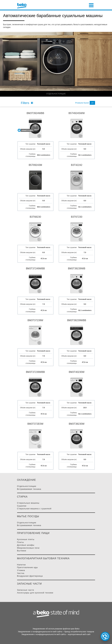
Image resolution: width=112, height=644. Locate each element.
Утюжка (21, 570)
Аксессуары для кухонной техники (35, 593)
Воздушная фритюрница (30, 576)
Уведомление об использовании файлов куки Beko (56, 629)
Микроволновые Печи (28, 548)
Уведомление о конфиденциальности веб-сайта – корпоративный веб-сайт (56, 634)
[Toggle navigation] (91, 5)
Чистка (21, 573)
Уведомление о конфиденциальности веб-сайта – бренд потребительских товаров (56, 632)
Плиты (21, 542)
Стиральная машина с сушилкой (34, 509)
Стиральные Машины (28, 503)
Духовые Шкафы (26, 545)
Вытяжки (22, 551)
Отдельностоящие (27, 486)
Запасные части (26, 590)
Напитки (21, 565)
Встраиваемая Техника (29, 489)
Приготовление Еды (28, 567)
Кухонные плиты (26, 539)
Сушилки (22, 506)
